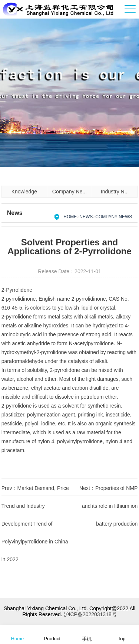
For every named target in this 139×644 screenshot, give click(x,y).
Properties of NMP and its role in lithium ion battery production (110, 506)
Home (70, 217)
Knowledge (24, 192)
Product (52, 634)
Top (122, 634)
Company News (114, 217)
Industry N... (115, 192)
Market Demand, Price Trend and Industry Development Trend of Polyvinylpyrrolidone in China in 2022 (35, 524)
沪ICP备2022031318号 (90, 614)
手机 (87, 634)
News (86, 217)
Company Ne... (69, 192)
